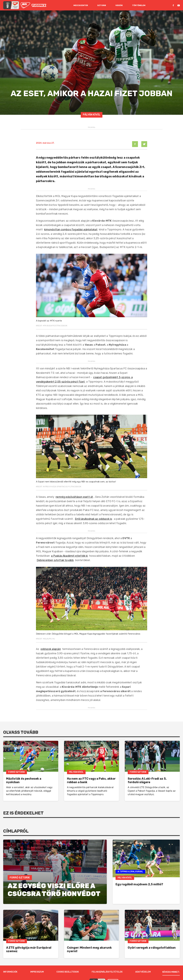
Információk (10, 959)
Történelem (139, 5)
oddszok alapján (51, 649)
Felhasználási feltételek (107, 959)
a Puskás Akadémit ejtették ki (69, 556)
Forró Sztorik (17, 772)
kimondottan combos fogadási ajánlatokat (71, 230)
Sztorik (102, 5)
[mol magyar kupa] (11, 5)
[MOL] (25, 5)
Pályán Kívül (92, 115)
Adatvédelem (143, 959)
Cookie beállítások (68, 959)
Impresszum (37, 959)
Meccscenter (81, 5)
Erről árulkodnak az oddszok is (93, 519)
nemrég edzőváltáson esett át (74, 497)
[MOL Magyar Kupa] (97, 970)
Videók (119, 5)
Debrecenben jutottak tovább (55, 560)
